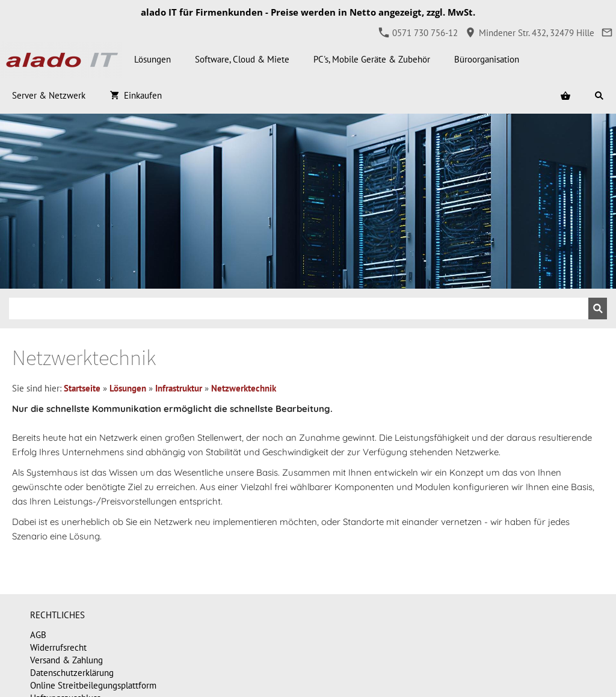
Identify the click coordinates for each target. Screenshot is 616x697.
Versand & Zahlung (66, 660)
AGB (38, 635)
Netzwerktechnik (244, 388)
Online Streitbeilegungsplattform (93, 685)
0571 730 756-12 (418, 33)
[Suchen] (299, 309)
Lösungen (128, 388)
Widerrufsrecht (58, 647)
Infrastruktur (179, 388)
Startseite (82, 388)
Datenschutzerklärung (72, 673)
